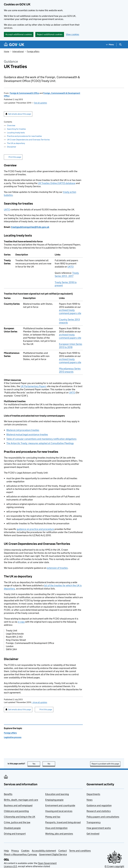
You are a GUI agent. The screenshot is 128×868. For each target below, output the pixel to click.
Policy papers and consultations (103, 817)
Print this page (15, 157)
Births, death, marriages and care (21, 800)
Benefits (8, 794)
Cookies (25, 851)
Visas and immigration (56, 828)
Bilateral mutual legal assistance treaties (27, 435)
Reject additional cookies (50, 34)
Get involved (93, 834)
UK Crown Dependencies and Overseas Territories (28, 140)
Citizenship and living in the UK (20, 817)
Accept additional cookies (19, 34)
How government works (99, 828)
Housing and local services (59, 811)
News (90, 800)
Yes (36, 764)
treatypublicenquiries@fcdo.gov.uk (30, 227)
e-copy (21, 622)
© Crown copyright (114, 866)
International (18, 51)
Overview (11, 125)
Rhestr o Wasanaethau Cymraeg (20, 854)
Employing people (54, 800)
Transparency (94, 822)
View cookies (73, 34)
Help (6, 851)
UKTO (7, 210)
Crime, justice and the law (17, 822)
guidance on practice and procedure (35, 529)
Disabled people (12, 828)
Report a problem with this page (105, 764)
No (51, 764)
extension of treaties (57, 568)
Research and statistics (99, 811)
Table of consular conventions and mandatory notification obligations (41, 439)
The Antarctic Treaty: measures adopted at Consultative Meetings (40, 443)
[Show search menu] (120, 45)
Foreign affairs (33, 51)
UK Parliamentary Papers (33, 386)
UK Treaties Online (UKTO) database (57, 183)
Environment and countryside (60, 805)
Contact (63, 851)
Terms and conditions (80, 851)
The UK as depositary (16, 143)
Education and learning (57, 794)
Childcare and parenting (16, 811)
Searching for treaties (16, 129)
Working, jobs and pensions (59, 834)
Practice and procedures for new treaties (24, 136)
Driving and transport (15, 834)
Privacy (15, 851)
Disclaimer (12, 147)
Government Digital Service (53, 854)
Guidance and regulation (99, 805)
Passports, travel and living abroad (63, 822)
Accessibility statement (44, 851)
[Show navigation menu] (110, 45)
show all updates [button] (39, 702)
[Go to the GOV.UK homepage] (14, 45)
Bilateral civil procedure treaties (23, 430)
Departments (93, 794)
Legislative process (13, 737)
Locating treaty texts (16, 133)
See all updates (40, 103)
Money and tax (53, 817)
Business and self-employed (18, 805)
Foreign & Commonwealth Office (24, 93)
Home (7, 51)
